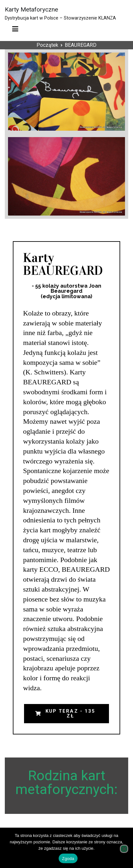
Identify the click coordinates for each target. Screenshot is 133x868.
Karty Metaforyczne (31, 9)
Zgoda (68, 859)
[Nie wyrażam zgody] (124, 849)
